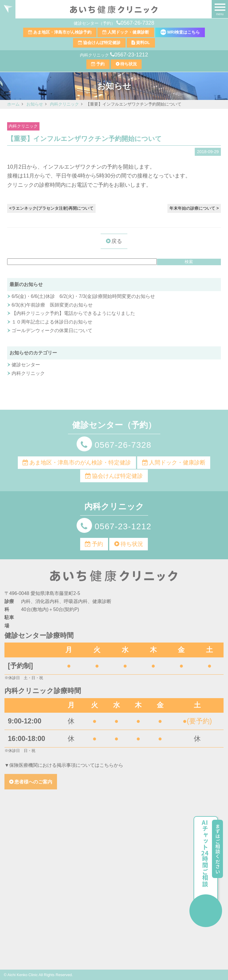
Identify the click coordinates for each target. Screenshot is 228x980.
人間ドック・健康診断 (128, 32)
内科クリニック (23, 126)
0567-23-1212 (131, 55)
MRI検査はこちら (180, 32)
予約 (100, 64)
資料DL (143, 43)
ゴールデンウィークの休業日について (52, 330)
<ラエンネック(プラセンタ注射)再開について (51, 208)
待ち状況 (129, 64)
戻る (117, 241)
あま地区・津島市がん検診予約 (62, 32)
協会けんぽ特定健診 (102, 43)
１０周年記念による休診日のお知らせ (52, 322)
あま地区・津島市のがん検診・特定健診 (80, 462)
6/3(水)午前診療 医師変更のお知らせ (52, 305)
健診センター (26, 365)
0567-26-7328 (137, 23)
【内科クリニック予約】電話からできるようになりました (73, 313)
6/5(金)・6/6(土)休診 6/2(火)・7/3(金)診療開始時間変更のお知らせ (83, 296)
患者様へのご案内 (33, 782)
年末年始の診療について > (194, 208)
